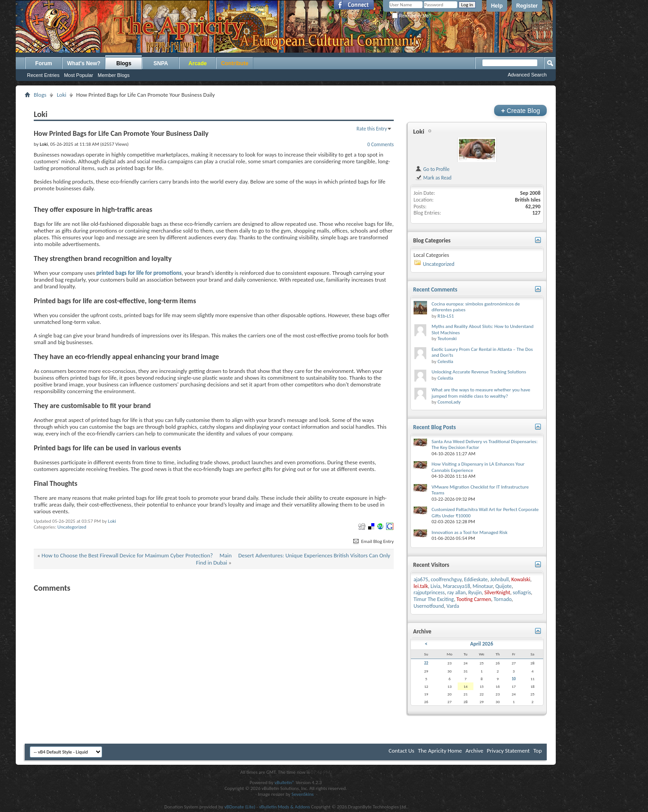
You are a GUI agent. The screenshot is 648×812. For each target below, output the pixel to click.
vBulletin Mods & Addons (285, 807)
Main (226, 555)
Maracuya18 (456, 586)
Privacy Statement (508, 751)
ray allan (457, 592)
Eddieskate (476, 579)
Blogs (124, 63)
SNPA (161, 63)
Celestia (445, 361)
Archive (474, 751)
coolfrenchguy (446, 579)
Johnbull (500, 579)
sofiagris (522, 592)
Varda (453, 606)
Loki (61, 95)
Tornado (503, 599)
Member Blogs (114, 75)
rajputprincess (429, 592)
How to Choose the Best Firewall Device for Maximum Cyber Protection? (127, 555)
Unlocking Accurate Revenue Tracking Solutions (479, 372)
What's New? (84, 63)
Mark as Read (433, 178)
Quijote (504, 586)
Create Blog (520, 110)
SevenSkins (303, 794)
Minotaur (483, 586)
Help (497, 6)
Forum (43, 63)
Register (527, 6)
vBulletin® (285, 783)
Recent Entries (43, 75)
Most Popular (79, 75)
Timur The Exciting (434, 599)
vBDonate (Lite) (240, 807)
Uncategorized (72, 527)
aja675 (421, 579)
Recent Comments (435, 289)
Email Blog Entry (373, 541)
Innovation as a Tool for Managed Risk (470, 532)
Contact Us (402, 751)
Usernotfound (429, 606)
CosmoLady (449, 402)
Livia (436, 586)
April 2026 (482, 644)
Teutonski (447, 339)
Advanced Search (527, 75)
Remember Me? (412, 16)
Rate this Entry (372, 129)
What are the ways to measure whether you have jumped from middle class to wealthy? (481, 393)
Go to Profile (432, 169)
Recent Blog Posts (434, 427)
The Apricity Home (440, 751)
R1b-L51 (445, 316)
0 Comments (380, 144)
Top (538, 751)
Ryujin (475, 592)
